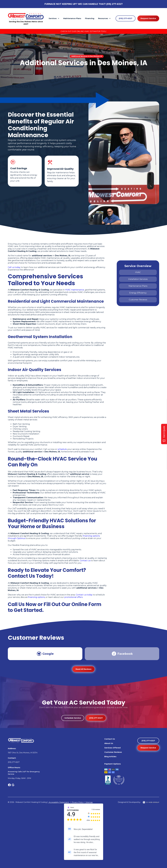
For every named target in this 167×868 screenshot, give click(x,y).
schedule (62, 449)
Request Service (148, 18)
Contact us (85, 561)
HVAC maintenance (75, 290)
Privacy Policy (77, 802)
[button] (54, 18)
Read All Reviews (83, 669)
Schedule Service (73, 718)
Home (66, 56)
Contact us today (84, 595)
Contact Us (110, 739)
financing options (36, 597)
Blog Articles (110, 757)
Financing (90, 18)
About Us (109, 743)
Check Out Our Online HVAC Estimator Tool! (83, 31)
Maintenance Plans (72, 18)
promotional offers (73, 597)
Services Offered (112, 748)
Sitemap (89, 802)
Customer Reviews (113, 752)
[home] (26, 16)
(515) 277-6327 (114, 4)
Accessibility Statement (59, 802)
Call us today (14, 267)
